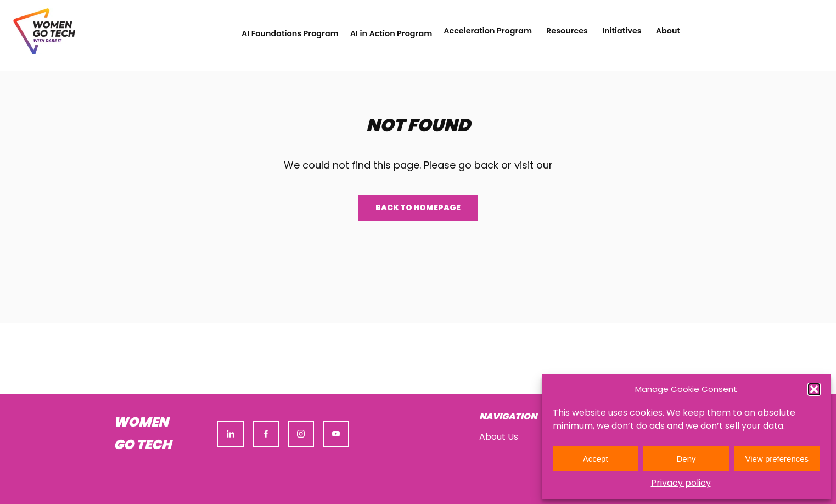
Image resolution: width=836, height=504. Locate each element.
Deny (686, 459)
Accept (596, 459)
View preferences (777, 459)
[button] (814, 389)
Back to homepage (418, 208)
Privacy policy (681, 483)
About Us (499, 437)
